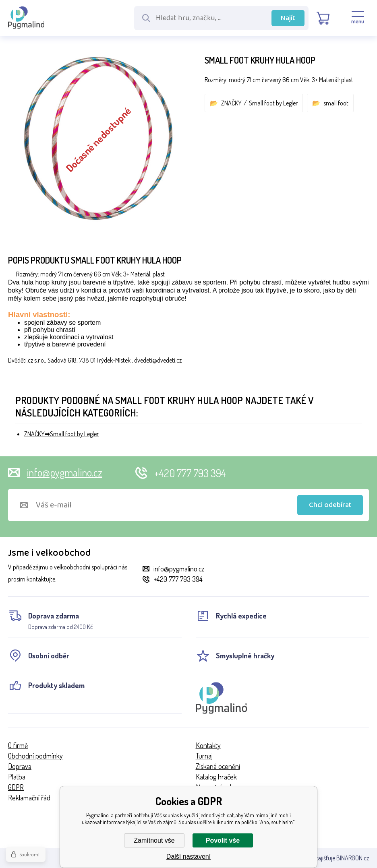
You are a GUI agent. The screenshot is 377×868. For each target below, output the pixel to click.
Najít (288, 18)
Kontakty (208, 745)
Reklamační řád (29, 798)
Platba (17, 777)
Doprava (20, 766)
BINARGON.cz (353, 858)
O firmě (18, 745)
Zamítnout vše (154, 840)
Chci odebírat (330, 505)
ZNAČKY (231, 103)
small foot (336, 103)
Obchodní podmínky (35, 756)
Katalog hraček (216, 777)
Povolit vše (223, 840)
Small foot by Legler (273, 103)
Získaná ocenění (218, 766)
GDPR (16, 787)
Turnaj (204, 756)
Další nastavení (188, 857)
